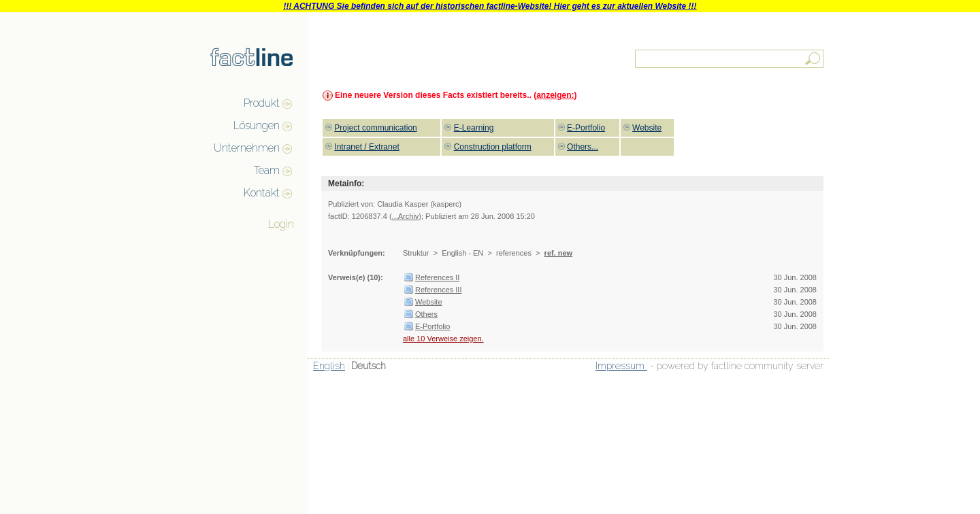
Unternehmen (247, 148)
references (514, 253)
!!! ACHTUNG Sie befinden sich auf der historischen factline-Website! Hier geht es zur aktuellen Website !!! (490, 6)
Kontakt (262, 193)
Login (281, 224)
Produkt (262, 103)
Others (426, 314)
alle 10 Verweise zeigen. (443, 339)
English (329, 366)
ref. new (559, 253)
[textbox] (730, 59)
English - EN (462, 253)
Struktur (416, 253)
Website (429, 302)
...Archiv (406, 216)
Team (267, 170)
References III (438, 290)
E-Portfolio (432, 326)
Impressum (621, 366)
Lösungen (257, 125)
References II (437, 277)
